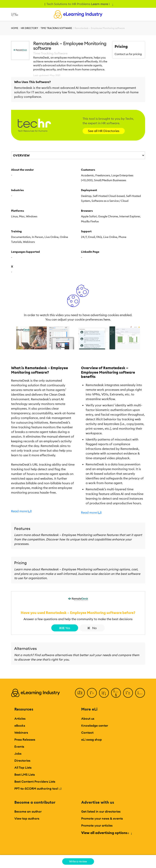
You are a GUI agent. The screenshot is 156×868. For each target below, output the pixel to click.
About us (88, 719)
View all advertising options (106, 833)
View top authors (27, 818)
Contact (87, 733)
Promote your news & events (102, 818)
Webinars (21, 733)
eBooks (20, 726)
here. (107, 319)
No (92, 628)
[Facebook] (80, 693)
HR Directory (29, 28)
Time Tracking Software (56, 28)
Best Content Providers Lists (35, 781)
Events (19, 746)
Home (15, 28)
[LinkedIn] (104, 693)
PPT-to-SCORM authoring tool (38, 788)
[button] (43, 511)
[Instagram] (140, 693)
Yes (65, 628)
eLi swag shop (92, 740)
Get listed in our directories (101, 811)
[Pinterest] (128, 693)
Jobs (18, 753)
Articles (20, 719)
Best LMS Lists (25, 774)
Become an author (28, 811)
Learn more (102, 4)
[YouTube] (116, 693)
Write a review (78, 861)
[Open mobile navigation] (14, 14)
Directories (22, 760)
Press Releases (25, 740)
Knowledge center (95, 726)
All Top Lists (23, 767)
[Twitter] (92, 693)
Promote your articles (97, 825)
